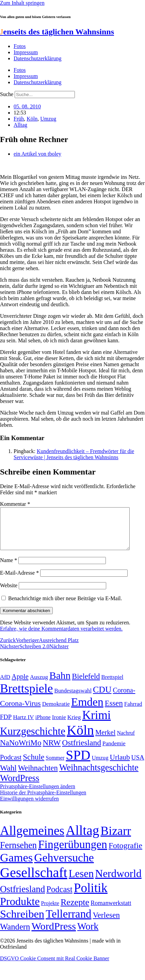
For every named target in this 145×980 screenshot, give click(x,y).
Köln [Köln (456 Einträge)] (80, 738)
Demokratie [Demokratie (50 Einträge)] (56, 712)
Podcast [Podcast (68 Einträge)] (11, 765)
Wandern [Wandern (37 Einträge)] (15, 935)
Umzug (48, 119)
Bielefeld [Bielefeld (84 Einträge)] (86, 685)
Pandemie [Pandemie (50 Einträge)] (114, 752)
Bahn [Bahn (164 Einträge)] (60, 684)
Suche (7, 94)
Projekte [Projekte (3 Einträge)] (50, 911)
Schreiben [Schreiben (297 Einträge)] (22, 922)
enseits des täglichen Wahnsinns (57, 32)
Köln (32, 119)
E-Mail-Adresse (19, 581)
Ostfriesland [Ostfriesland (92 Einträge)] (82, 751)
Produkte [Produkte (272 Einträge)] (20, 909)
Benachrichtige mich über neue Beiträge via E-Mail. (65, 606)
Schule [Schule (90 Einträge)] (34, 765)
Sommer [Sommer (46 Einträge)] (55, 766)
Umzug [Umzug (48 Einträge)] (100, 766)
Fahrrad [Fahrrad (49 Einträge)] (133, 712)
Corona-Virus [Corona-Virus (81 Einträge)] (20, 711)
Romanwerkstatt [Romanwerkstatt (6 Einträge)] (111, 911)
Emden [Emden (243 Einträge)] (87, 710)
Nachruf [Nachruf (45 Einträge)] (126, 741)
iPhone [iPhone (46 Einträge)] (43, 726)
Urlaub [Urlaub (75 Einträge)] (120, 765)
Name (9, 568)
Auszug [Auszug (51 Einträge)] (39, 685)
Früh (19, 119)
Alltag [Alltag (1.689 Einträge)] (82, 838)
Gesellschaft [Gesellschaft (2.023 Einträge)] (34, 881)
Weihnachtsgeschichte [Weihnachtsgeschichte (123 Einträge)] (99, 776)
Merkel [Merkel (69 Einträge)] (105, 741)
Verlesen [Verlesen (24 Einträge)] (106, 923)
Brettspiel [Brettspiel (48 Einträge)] (112, 685)
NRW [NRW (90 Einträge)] (52, 751)
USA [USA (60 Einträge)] (138, 766)
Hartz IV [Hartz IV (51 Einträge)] (23, 725)
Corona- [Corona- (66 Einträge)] (124, 698)
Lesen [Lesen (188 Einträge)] (81, 882)
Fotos (20, 46)
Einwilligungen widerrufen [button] (29, 807)
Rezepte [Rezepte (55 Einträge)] (75, 910)
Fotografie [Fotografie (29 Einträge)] (125, 854)
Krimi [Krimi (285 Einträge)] (97, 723)
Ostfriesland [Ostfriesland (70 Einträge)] (22, 897)
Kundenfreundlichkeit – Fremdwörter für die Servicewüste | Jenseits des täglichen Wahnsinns (74, 454)
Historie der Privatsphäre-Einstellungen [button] (43, 801)
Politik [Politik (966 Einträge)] (91, 896)
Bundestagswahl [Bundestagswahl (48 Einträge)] (73, 699)
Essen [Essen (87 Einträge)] (114, 711)
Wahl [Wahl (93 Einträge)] (8, 776)
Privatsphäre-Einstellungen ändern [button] (38, 795)
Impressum (26, 52)
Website (9, 594)
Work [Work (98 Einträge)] (88, 935)
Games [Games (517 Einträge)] (16, 866)
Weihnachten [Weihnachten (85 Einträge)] (38, 776)
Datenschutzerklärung (37, 58)
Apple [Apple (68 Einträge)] (20, 685)
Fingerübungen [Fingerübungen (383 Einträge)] (73, 852)
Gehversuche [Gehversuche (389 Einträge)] (64, 866)
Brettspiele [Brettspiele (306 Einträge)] (27, 697)
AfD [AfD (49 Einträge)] (5, 685)
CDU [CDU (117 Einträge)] (102, 698)
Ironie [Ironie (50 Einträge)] (59, 725)
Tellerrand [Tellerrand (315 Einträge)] (68, 922)
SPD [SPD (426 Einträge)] (78, 763)
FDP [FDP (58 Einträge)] (6, 725)
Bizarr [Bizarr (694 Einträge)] (116, 839)
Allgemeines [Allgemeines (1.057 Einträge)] (32, 839)
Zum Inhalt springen (22, 3)
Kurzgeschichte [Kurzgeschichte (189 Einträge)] (33, 739)
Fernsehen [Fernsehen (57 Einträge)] (18, 853)
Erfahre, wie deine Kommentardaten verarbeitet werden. (61, 637)
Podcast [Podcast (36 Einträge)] (59, 897)
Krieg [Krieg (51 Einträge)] (74, 725)
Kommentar (15, 504)
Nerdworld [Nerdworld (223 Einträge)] (118, 882)
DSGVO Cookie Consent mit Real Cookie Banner (55, 967)
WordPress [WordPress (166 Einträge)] (54, 934)
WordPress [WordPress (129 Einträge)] (20, 786)
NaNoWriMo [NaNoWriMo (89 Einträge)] (21, 751)
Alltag (20, 125)
